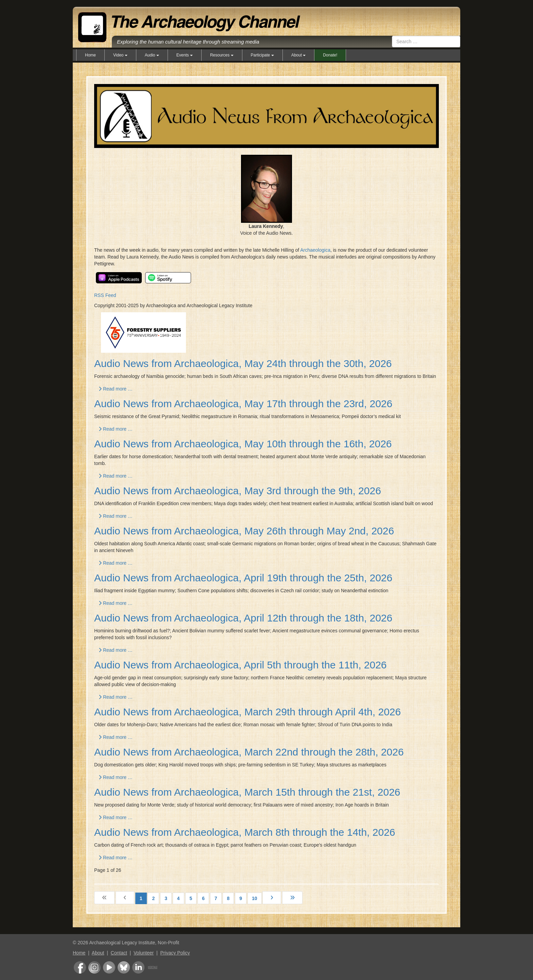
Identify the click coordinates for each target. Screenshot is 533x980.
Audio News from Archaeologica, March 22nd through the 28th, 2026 (249, 752)
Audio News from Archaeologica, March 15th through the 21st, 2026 (247, 792)
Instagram (94, 967)
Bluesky (124, 967)
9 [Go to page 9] (241, 898)
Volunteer (144, 953)
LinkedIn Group (138, 967)
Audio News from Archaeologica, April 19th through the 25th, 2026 (243, 578)
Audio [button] (152, 55)
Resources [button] (222, 55)
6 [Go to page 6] (203, 898)
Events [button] (185, 55)
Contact (119, 953)
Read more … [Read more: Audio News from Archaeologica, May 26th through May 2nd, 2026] (116, 563)
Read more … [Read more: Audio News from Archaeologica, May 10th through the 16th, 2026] (116, 476)
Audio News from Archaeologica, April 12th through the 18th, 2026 (243, 618)
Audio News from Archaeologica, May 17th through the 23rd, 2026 (243, 404)
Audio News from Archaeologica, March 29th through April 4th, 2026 (247, 712)
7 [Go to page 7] (216, 898)
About (98, 953)
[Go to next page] (272, 898)
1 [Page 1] (141, 898)
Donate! (330, 55)
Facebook (80, 967)
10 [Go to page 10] (255, 898)
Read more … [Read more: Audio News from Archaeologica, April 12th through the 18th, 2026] (116, 650)
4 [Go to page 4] (178, 898)
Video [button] (120, 55)
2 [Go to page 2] (153, 898)
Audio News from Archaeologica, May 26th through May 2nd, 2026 (244, 531)
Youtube (109, 967)
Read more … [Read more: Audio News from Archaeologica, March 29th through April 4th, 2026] (116, 737)
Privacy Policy (175, 953)
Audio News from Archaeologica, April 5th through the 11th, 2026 (240, 665)
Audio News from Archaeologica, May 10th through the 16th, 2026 (243, 444)
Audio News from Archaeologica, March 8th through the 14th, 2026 (245, 832)
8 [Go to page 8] (228, 898)
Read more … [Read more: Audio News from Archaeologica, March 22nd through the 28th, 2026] (116, 777)
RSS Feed (105, 295)
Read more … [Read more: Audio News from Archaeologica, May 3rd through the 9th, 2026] (116, 516)
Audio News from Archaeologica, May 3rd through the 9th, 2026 (238, 491)
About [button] (299, 55)
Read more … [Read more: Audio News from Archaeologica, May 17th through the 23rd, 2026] (116, 429)
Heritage (153, 967)
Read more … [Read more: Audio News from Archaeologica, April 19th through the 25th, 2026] (116, 603)
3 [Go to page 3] (166, 898)
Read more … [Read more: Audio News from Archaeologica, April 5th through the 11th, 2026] (116, 697)
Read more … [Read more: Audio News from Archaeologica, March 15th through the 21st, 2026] (116, 817)
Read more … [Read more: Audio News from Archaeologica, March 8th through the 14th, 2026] (116, 858)
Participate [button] (262, 55)
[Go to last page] (292, 898)
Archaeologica (315, 250)
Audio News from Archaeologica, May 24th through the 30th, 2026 (243, 363)
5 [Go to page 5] (191, 898)
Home (90, 55)
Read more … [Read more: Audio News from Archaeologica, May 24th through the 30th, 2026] (116, 389)
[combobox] (426, 41)
